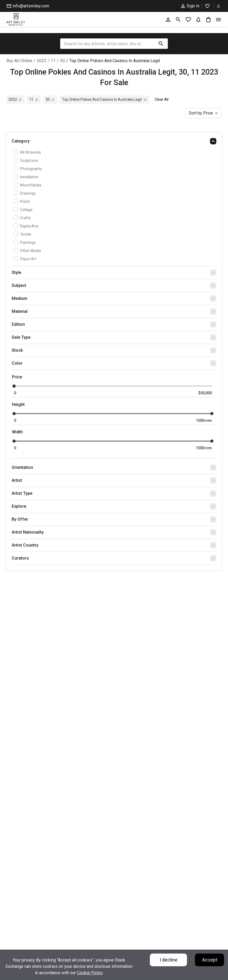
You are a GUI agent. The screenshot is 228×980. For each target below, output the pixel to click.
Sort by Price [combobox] (201, 113)
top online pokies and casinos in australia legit (115, 61)
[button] (114, 143)
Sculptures (26, 161)
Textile (23, 234)
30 (62, 61)
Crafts (23, 218)
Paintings (25, 242)
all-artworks (28, 152)
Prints (22, 202)
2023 (42, 61)
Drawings (25, 193)
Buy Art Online (19, 61)
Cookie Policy (90, 973)
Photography (28, 169)
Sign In (190, 6)
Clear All (162, 99)
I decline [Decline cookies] (169, 960)
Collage (24, 210)
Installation (26, 177)
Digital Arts (26, 226)
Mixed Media (28, 185)
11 (53, 61)
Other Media (28, 251)
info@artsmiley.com (28, 6)
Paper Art (25, 259)
